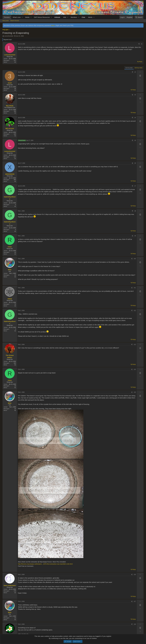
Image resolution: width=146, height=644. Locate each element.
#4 (135, 118)
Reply (141, 62)
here (53, 25)
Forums (7, 17)
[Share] (139, 44)
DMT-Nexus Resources (42, 17)
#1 (142, 44)
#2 (135, 72)
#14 (135, 369)
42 (15, 62)
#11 (135, 288)
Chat (83, 17)
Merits (90, 17)
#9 (135, 236)
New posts (6, 21)
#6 (135, 163)
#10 (135, 259)
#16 (135, 575)
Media (27, 17)
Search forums (15, 21)
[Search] (139, 17)
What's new (17, 17)
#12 (135, 311)
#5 (135, 140)
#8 (135, 211)
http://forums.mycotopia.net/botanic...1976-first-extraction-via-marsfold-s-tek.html (45, 564)
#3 (135, 95)
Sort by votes (139, 68)
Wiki (65, 17)
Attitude (57, 17)
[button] (22, 17)
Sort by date (129, 68)
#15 (135, 392)
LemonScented (9, 36)
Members (74, 17)
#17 (135, 601)
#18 (135, 624)
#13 (135, 345)
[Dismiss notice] (142, 25)
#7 (135, 186)
